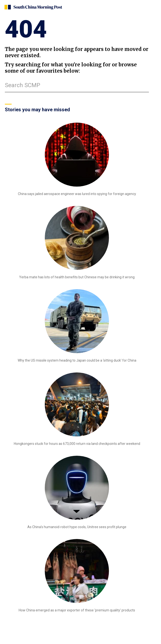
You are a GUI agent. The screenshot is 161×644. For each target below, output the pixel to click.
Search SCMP (23, 85)
